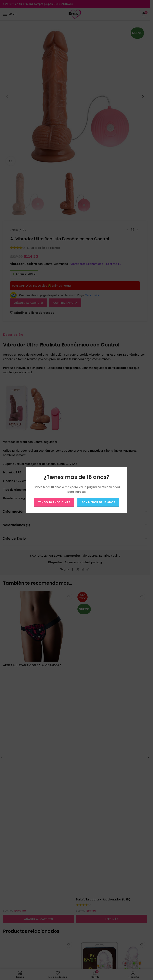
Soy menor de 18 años (98, 502)
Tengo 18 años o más (54, 502)
